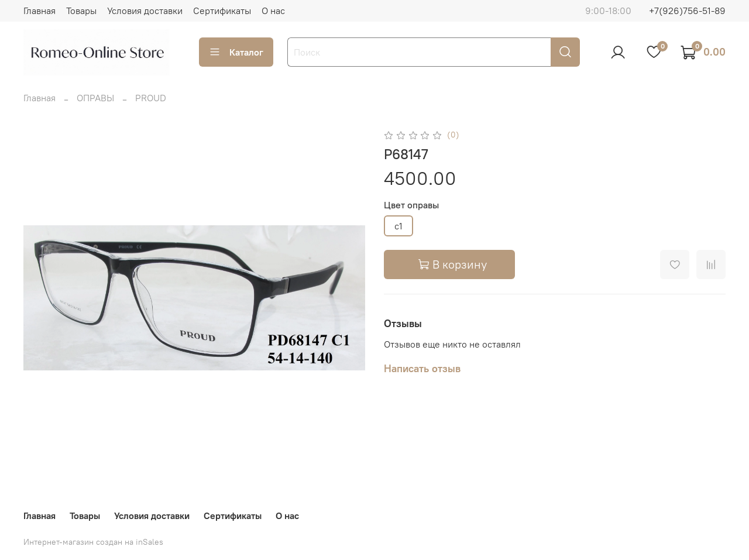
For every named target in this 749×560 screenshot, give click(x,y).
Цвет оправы (411, 205)
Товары (81, 11)
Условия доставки (145, 11)
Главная (39, 11)
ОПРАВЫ (95, 98)
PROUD (151, 98)
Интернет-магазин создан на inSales (93, 542)
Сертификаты (222, 11)
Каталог (236, 52)
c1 (398, 226)
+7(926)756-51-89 (687, 11)
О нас (273, 11)
